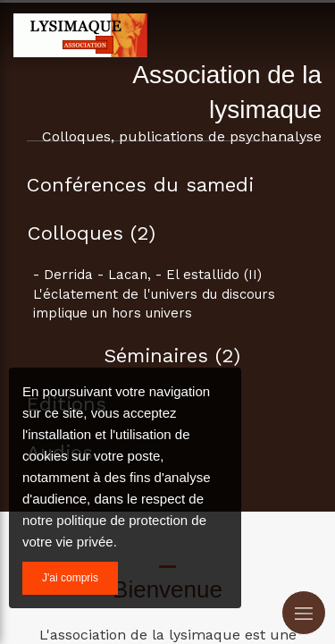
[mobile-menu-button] (304, 613)
